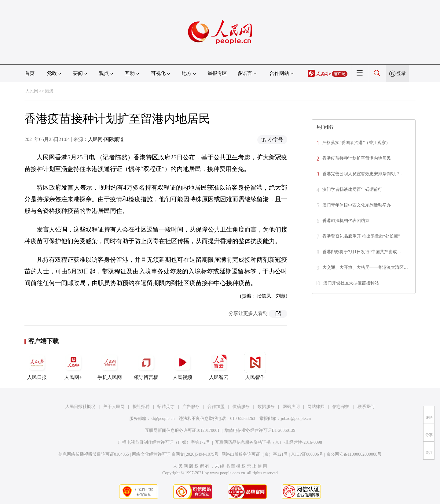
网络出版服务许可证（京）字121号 (255, 454)
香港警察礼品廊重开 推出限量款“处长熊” (361, 236)
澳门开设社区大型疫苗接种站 (351, 283)
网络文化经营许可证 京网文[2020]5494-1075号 (175, 454)
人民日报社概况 (80, 407)
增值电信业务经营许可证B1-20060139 (260, 430)
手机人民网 (110, 366)
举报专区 (217, 73)
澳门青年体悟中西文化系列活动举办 (357, 205)
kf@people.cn (163, 419)
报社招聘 (141, 407)
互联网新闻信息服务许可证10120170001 (182, 430)
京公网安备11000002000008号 (354, 454)
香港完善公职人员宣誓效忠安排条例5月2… (363, 174)
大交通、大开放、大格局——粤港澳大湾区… (365, 267)
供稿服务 (241, 407)
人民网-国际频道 (106, 139)
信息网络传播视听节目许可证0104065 (94, 454)
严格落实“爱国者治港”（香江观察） (356, 143)
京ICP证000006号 (307, 454)
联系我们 (366, 407)
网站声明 (291, 407)
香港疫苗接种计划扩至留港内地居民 (357, 158)
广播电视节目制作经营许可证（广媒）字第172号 (164, 442)
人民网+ (73, 366)
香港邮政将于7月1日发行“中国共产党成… (362, 252)
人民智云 (219, 366)
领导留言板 (146, 366)
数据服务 (266, 407)
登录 (401, 73)
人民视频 (182, 366)
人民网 (32, 91)
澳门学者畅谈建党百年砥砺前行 (352, 189)
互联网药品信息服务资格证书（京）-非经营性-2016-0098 (269, 442)
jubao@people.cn (296, 419)
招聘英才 (166, 407)
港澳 (49, 91)
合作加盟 (216, 407)
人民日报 (37, 366)
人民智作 (255, 366)
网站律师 (316, 407)
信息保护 (341, 407)
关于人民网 (114, 407)
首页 (30, 73)
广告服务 (191, 407)
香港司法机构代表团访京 (346, 221)
